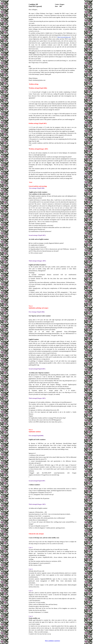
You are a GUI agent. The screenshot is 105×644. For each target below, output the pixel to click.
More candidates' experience (52, 641)
